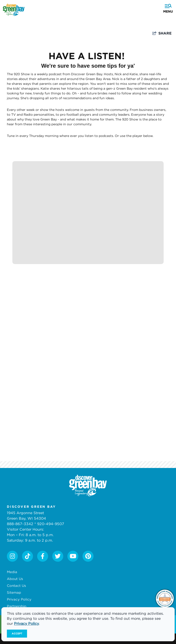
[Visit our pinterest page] (88, 556)
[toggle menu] (167, 6)
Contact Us (16, 585)
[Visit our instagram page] (12, 556)
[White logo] (88, 486)
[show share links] (162, 33)
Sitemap (14, 592)
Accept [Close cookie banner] (17, 633)
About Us (15, 579)
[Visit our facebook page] (43, 556)
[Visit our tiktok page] (27, 556)
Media (12, 572)
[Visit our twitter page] (58, 556)
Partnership (17, 606)
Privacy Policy (19, 599)
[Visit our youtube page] (73, 556)
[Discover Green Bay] (14, 10)
